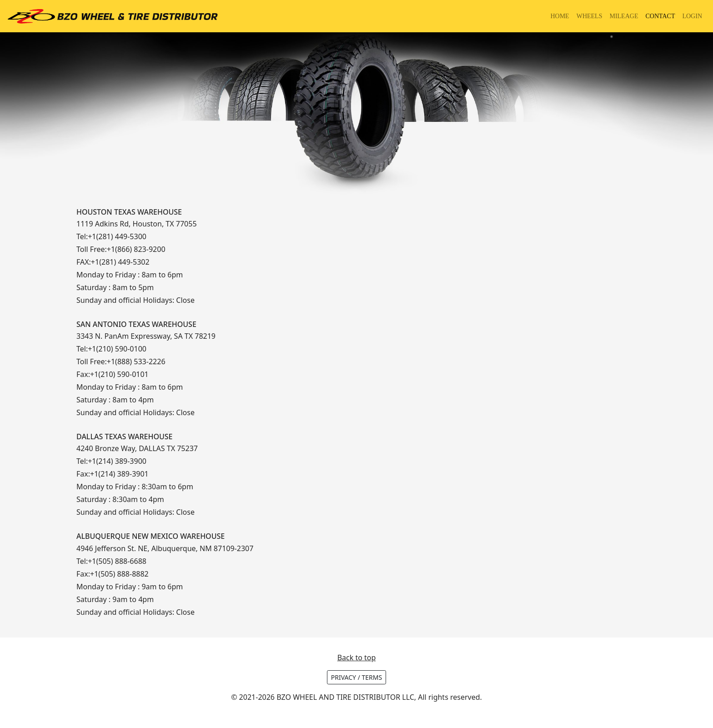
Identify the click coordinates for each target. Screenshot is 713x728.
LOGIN (692, 16)
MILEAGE (624, 16)
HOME (560, 16)
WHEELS (590, 16)
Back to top (357, 658)
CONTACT (660, 16)
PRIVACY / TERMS (356, 677)
